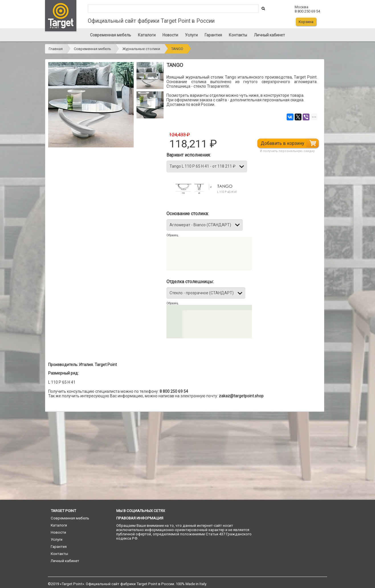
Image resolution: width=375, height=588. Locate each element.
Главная (56, 49)
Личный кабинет (269, 35)
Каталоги (147, 35)
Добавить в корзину (283, 143)
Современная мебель (111, 35)
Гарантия (213, 35)
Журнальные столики (141, 49)
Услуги (191, 35)
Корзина (306, 22)
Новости (170, 35)
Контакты (238, 35)
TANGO (177, 49)
